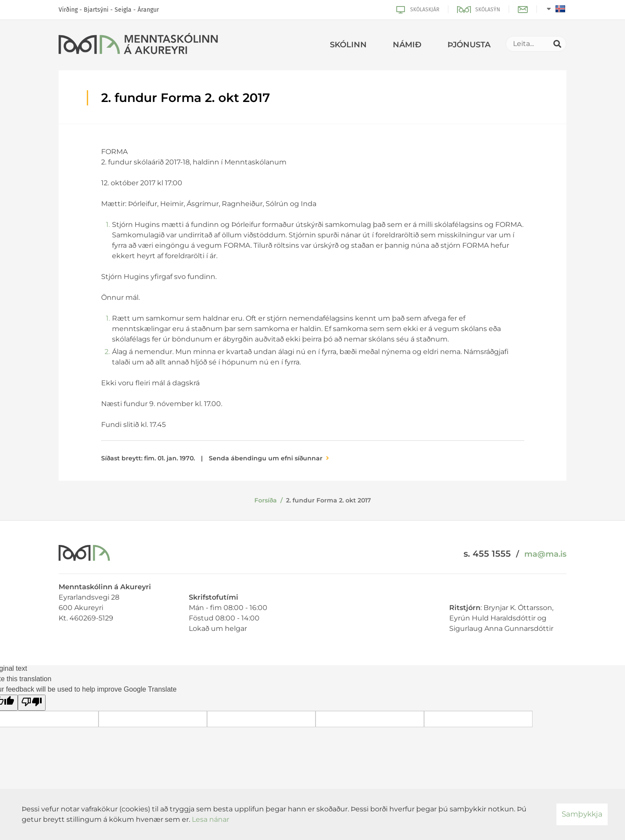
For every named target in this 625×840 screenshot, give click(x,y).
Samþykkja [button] (582, 814)
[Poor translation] (32, 703)
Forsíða (266, 500)
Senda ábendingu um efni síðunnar (266, 458)
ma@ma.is (545, 554)
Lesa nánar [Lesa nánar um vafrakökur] (211, 819)
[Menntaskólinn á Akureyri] (138, 45)
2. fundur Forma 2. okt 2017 (329, 500)
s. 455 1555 (487, 554)
